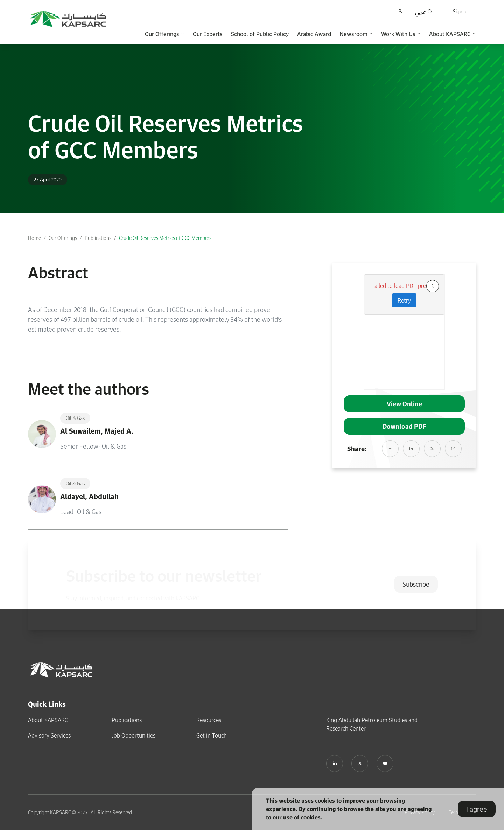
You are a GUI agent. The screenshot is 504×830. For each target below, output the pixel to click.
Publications (98, 238)
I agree (477, 809)
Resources (209, 720)
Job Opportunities (134, 735)
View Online (404, 404)
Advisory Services (49, 735)
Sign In (460, 11)
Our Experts (208, 34)
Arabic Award (314, 34)
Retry (404, 300)
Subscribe (416, 584)
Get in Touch (212, 735)
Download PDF (404, 426)
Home (34, 238)
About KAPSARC (48, 720)
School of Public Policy (260, 34)
